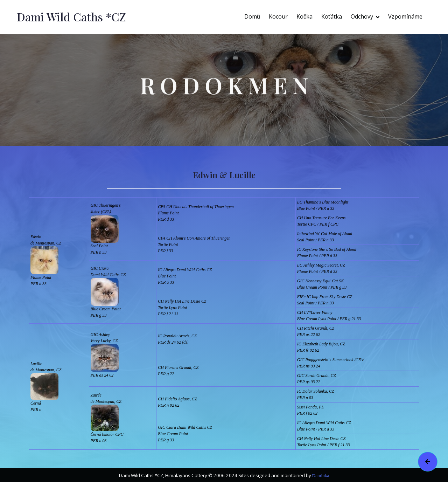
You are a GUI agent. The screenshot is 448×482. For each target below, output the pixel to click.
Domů (252, 16)
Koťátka (332, 16)
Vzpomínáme (405, 16)
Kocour (278, 16)
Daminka (321, 476)
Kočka (304, 16)
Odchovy (362, 16)
